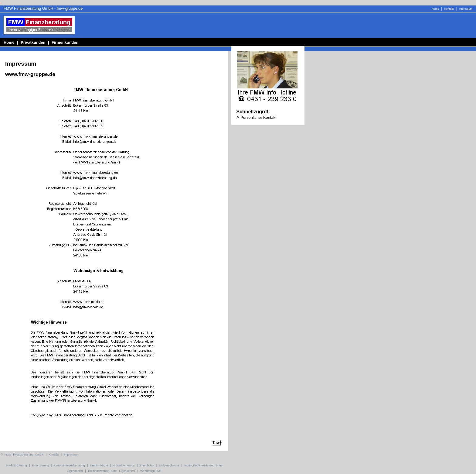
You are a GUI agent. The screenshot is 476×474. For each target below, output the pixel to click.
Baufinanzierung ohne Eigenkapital (111, 471)
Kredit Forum (99, 465)
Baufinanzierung (16, 465)
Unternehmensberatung (70, 465)
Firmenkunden (65, 42)
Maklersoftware (169, 465)
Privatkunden (33, 42)
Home (435, 9)
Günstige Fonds (124, 465)
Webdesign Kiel (151, 471)
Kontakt (449, 9)
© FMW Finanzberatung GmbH (22, 454)
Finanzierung (41, 465)
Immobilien (147, 465)
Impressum (466, 9)
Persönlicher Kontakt (258, 117)
